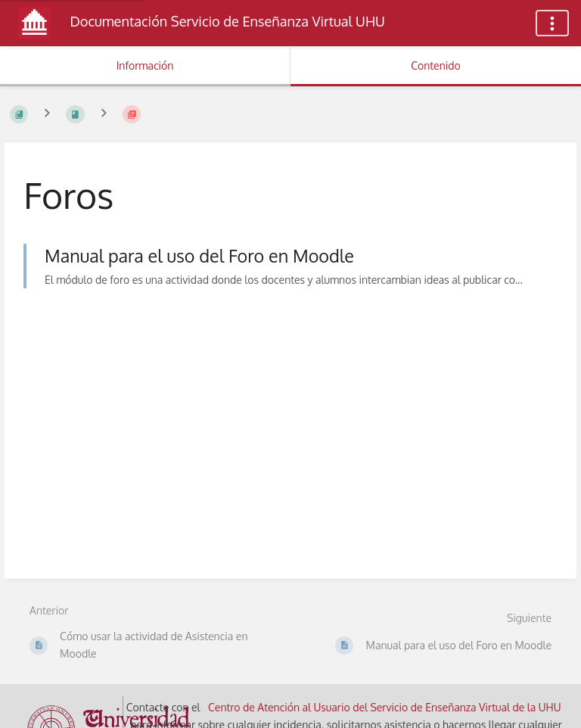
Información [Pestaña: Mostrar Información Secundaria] (145, 65)
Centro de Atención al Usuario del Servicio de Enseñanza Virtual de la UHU (385, 707)
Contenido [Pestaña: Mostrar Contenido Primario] (436, 65)
